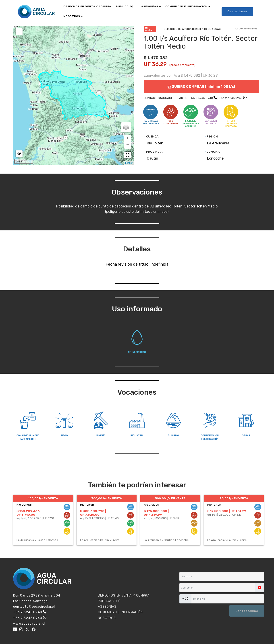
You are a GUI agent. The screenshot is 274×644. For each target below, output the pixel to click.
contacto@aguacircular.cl (34, 607)
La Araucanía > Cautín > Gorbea (37, 540)
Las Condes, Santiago (30, 601)
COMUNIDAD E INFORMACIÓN (186, 6)
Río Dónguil (24, 505)
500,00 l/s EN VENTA (170, 498)
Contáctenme (247, 611)
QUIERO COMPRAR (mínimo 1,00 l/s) (201, 87)
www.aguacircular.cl (29, 624)
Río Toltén (87, 505)
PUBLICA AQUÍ (126, 6)
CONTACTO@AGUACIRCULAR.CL (165, 98)
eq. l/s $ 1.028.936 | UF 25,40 (99, 518)
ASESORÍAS (150, 6)
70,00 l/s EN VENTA (234, 498)
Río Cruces (151, 505)
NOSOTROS (72, 16)
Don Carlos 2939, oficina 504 (37, 596)
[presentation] (201, 611)
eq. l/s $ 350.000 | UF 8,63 (161, 518)
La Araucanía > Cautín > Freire (100, 540)
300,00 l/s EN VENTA (107, 498)
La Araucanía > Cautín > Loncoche (166, 540)
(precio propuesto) (182, 65)
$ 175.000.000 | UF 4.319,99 (156, 513)
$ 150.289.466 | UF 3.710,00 (29, 513)
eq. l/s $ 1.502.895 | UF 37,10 (35, 518)
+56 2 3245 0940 (201, 98)
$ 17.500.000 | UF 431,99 (227, 511)
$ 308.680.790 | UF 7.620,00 (93, 513)
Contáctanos (237, 11)
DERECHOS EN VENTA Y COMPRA (87, 6)
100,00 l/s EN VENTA (43, 498)
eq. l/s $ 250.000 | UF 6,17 (224, 515)
